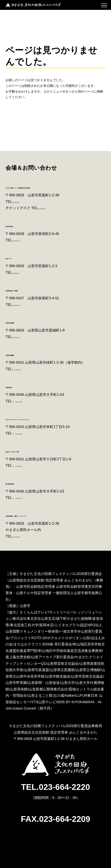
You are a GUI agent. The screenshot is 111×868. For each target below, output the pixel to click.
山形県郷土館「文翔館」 (29, 290)
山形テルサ (16, 258)
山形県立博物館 (20, 322)
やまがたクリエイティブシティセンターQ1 (48, 419)
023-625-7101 (27, 498)
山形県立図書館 (20, 354)
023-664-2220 (24, 202)
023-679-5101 (27, 465)
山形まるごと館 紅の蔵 (29, 451)
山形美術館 (16, 386)
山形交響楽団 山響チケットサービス (42, 515)
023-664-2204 (50, 208)
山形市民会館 (18, 225)
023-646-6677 (24, 272)
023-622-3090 (27, 401)
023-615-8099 (27, 433)
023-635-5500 (24, 305)
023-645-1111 (24, 337)
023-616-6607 (24, 536)
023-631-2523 (25, 369)
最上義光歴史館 (20, 483)
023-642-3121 (24, 240)
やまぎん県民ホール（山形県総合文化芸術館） (50, 187)
